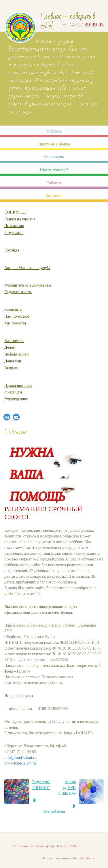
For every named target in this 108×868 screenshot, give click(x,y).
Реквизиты (13, 309)
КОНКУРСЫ (16, 212)
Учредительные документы (28, 285)
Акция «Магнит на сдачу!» (27, 268)
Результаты (14, 233)
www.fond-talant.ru (20, 763)
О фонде (54, 131)
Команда (12, 250)
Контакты (54, 196)
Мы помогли (15, 323)
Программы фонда (54, 144)
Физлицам (13, 392)
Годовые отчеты (18, 292)
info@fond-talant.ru (20, 757)
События (54, 183)
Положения (14, 226)
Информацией (16, 354)
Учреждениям (16, 399)
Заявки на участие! (20, 219)
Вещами (11, 368)
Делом (10, 347)
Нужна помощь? (54, 170)
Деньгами (13, 361)
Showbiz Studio (84, 858)
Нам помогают (17, 316)
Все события (54, 812)
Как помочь (54, 157)
